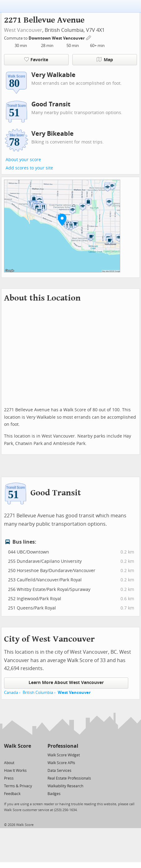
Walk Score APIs (61, 763)
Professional (63, 746)
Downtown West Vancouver (57, 38)
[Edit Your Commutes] (89, 37)
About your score (23, 160)
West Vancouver (23, 30)
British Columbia (38, 693)
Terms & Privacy (18, 786)
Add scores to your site (29, 168)
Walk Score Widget (64, 755)
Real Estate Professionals (69, 778)
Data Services (59, 771)
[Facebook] (17, 755)
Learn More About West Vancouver (66, 683)
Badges (54, 794)
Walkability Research (65, 786)
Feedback (12, 794)
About (9, 763)
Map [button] (105, 60)
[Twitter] (8, 755)
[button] (62, 220)
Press (9, 778)
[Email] (27, 755)
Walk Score (18, 746)
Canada (11, 693)
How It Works (15, 771)
